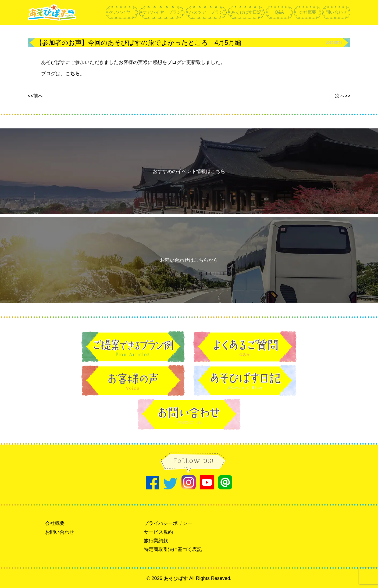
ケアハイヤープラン (162, 12)
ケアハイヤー (122, 12)
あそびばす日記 (246, 12)
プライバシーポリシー (168, 523)
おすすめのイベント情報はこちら (189, 171)
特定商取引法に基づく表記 (173, 549)
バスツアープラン (206, 12)
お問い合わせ (60, 532)
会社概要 (308, 12)
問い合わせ (336, 12)
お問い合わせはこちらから (189, 260)
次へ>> (343, 96)
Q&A (279, 12)
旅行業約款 (156, 541)
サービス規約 (158, 532)
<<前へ (35, 96)
